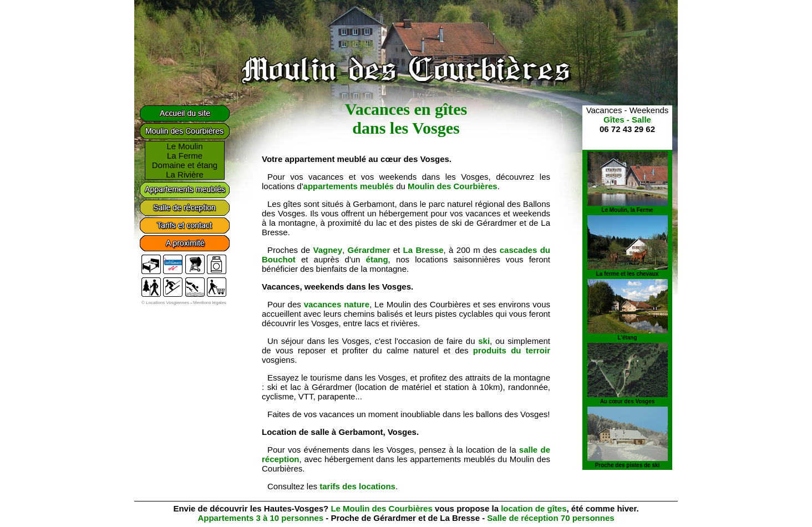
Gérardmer (369, 250)
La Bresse (423, 250)
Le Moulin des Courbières (381, 508)
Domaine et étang (185, 165)
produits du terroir (512, 350)
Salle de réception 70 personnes (550, 518)
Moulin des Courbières (453, 186)
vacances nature (337, 304)
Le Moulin (184, 146)
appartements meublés (349, 186)
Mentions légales (210, 303)
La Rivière (185, 174)
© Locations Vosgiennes (165, 303)
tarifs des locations (357, 486)
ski (484, 341)
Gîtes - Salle (627, 120)
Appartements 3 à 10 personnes (260, 518)
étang (377, 259)
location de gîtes (534, 508)
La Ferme (185, 156)
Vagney (328, 250)
